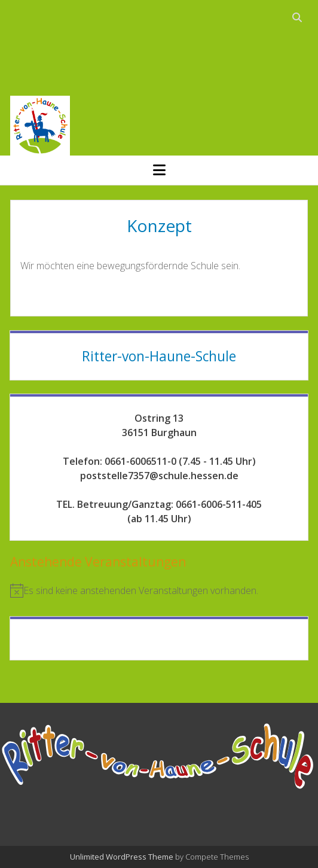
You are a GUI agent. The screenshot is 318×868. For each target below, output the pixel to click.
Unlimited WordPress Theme (122, 857)
